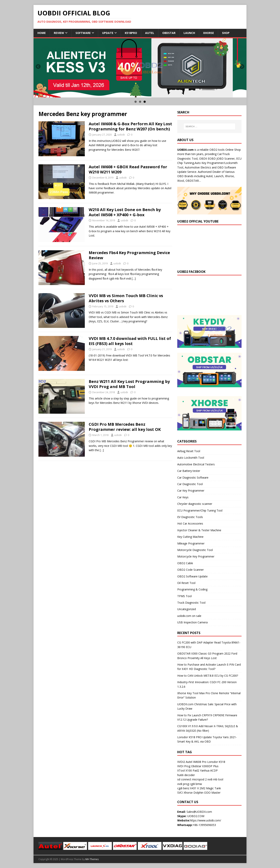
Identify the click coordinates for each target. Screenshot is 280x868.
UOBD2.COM (196, 816)
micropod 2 (199, 779)
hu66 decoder (186, 775)
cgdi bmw (196, 784)
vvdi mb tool (215, 779)
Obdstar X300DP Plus (205, 766)
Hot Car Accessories (190, 523)
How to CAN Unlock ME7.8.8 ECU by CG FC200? (208, 676)
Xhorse (209, 33)
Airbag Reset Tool (189, 451)
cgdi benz (183, 788)
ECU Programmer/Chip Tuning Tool (200, 510)
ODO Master (212, 793)
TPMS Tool (184, 596)
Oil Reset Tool (186, 583)
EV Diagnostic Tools (190, 517)
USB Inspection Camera (192, 622)
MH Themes (92, 859)
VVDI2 (181, 762)
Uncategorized (187, 609)
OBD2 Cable (185, 563)
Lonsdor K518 (216, 762)
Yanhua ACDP (209, 770)
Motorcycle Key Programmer (196, 556)
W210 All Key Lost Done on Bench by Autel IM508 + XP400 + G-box (125, 212)
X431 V (194, 788)
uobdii (121, 135)
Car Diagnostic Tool (190, 484)
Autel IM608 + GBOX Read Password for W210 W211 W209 (128, 169)
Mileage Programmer (191, 543)
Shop (226, 33)
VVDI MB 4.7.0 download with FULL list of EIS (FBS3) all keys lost (130, 341)
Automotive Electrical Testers (196, 464)
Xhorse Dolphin (194, 793)
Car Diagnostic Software (193, 477)
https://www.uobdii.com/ (205, 820)
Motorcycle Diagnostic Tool (195, 550)
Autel (150, 33)
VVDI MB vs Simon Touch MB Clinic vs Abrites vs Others (126, 298)
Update (108, 33)
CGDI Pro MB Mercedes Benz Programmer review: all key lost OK (125, 427)
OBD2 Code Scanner (190, 570)
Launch (189, 33)
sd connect (184, 779)
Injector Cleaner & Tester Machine (199, 530)
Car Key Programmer (191, 491)
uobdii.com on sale (189, 616)
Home (42, 33)
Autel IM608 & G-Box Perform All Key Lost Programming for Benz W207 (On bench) (130, 126)
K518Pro (131, 33)
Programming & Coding (192, 589)
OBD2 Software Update (192, 576)
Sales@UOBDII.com (199, 812)
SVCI (180, 793)
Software (83, 33)
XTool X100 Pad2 (188, 770)
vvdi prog (183, 784)
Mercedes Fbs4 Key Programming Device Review (129, 255)
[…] (134, 278)
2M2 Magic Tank (210, 788)
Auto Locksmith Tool (191, 458)
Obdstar (169, 33)
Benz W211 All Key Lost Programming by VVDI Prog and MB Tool (129, 384)
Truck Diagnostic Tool (191, 603)
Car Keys (183, 497)
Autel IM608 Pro (196, 762)
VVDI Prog (184, 766)
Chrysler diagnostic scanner (195, 504)
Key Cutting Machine (190, 537)
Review (59, 33)
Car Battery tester (189, 471)
